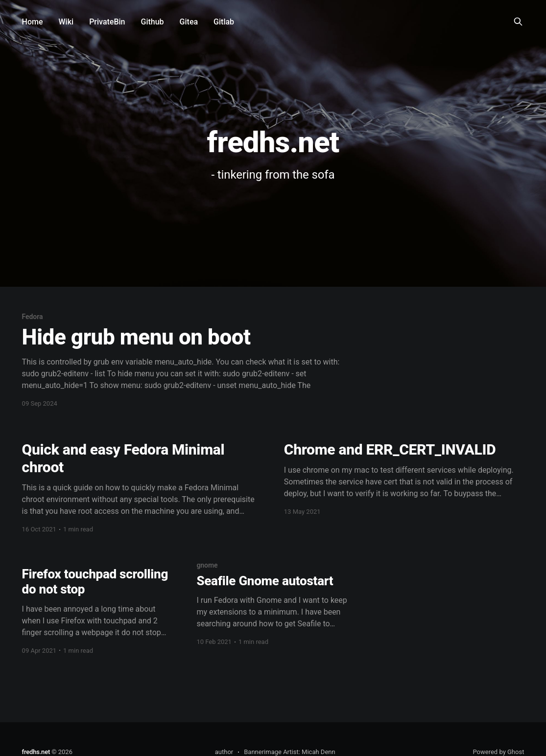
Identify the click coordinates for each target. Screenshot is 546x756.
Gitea (189, 22)
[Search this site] (518, 22)
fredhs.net (36, 752)
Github (153, 22)
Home (33, 22)
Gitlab (224, 22)
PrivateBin (107, 22)
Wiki (66, 22)
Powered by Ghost (498, 752)
